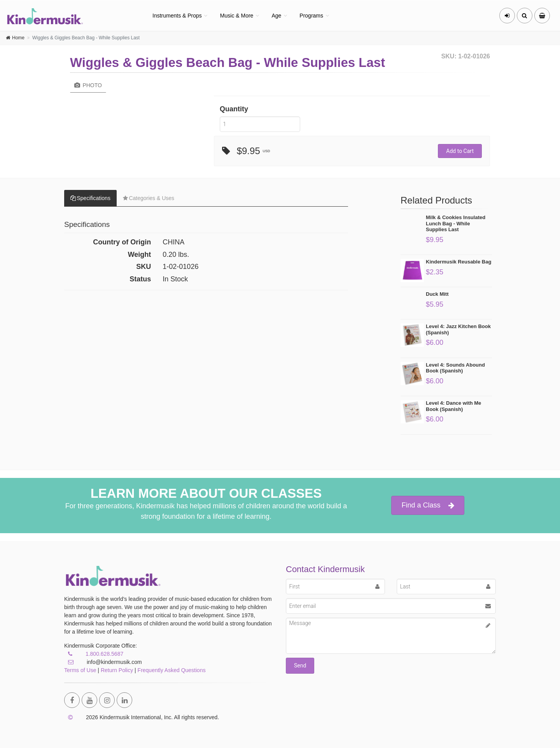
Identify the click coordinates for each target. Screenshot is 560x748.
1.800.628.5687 (104, 654)
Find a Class (428, 505)
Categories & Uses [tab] (149, 198)
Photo (88, 85)
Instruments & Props (177, 16)
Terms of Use (80, 670)
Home (18, 38)
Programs (311, 16)
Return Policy (117, 670)
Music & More (237, 16)
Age (276, 16)
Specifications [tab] (90, 198)
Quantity (234, 109)
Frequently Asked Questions (172, 670)
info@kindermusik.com (103, 662)
